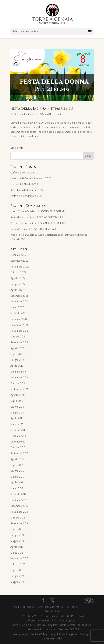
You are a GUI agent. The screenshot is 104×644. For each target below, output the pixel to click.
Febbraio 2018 (18, 430)
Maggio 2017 (18, 477)
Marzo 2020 (17, 307)
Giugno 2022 (18, 284)
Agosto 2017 (18, 459)
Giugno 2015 (18, 576)
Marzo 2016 (17, 553)
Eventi (57, 114)
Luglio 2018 (17, 401)
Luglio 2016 (17, 529)
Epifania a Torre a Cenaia (24, 173)
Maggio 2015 (18, 582)
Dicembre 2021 (19, 296)
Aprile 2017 (17, 483)
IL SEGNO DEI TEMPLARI (52, 212)
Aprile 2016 (17, 547)
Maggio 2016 (18, 541)
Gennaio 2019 (18, 372)
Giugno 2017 (18, 471)
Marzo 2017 (17, 489)
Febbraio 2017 (18, 494)
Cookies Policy (39, 634)
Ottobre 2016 (18, 518)
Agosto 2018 (18, 395)
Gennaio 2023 (19, 255)
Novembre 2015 (20, 558)
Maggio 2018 (18, 413)
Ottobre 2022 (18, 272)
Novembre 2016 (20, 512)
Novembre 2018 (20, 378)
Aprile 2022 (17, 290)
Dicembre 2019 (19, 325)
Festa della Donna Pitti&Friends (42, 109)
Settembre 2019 (20, 343)
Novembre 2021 (20, 302)
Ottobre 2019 (18, 337)
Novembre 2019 (20, 331)
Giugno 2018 (18, 407)
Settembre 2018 (20, 389)
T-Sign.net (72, 634)
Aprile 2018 (17, 418)
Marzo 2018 (17, 424)
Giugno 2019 (18, 360)
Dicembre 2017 (19, 442)
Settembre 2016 (20, 524)
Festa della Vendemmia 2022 (27, 196)
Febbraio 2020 (19, 313)
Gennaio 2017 (18, 500)
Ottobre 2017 (18, 448)
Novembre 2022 (20, 267)
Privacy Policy (20, 634)
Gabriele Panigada (24, 114)
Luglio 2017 (17, 465)
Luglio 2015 (17, 570)
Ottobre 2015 (18, 564)
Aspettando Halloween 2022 (27, 190)
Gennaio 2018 (18, 436)
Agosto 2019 (18, 348)
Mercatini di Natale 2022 (24, 184)
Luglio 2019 (17, 354)
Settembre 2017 (20, 453)
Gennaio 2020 (19, 319)
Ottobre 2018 (18, 384)
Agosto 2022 (18, 278)
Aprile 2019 (17, 366)
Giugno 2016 (18, 535)
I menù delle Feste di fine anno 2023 (31, 179)
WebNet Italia (54, 639)
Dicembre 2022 (20, 261)
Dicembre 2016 (19, 506)
